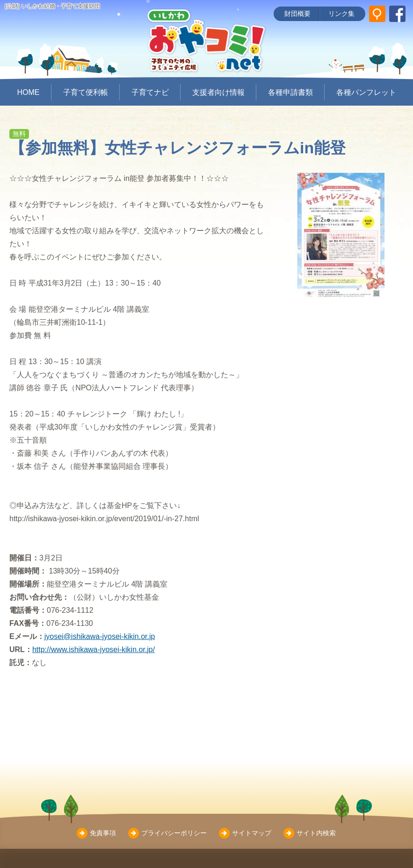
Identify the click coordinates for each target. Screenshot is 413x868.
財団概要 (297, 14)
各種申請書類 (290, 92)
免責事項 (103, 833)
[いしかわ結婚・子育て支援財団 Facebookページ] (397, 14)
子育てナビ (150, 92)
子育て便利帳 (86, 92)
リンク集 (341, 14)
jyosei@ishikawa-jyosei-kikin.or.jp (100, 636)
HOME (29, 92)
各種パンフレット (366, 92)
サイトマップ (252, 833)
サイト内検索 (316, 833)
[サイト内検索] (377, 14)
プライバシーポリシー (174, 833)
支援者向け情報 (218, 92)
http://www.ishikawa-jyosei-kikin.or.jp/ (94, 649)
